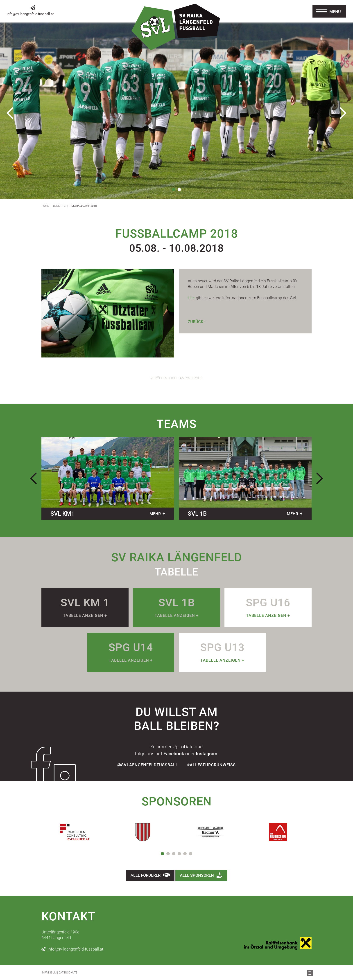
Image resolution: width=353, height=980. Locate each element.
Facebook (174, 754)
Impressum (49, 973)
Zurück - (197, 322)
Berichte (59, 206)
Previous (10, 113)
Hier (191, 298)
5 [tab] (185, 854)
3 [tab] (174, 854)
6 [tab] (191, 854)
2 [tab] (179, 190)
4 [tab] (179, 854)
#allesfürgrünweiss (211, 765)
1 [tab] (174, 190)
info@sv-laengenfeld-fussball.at (30, 14)
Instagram (207, 754)
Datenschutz (68, 973)
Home (45, 206)
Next (343, 113)
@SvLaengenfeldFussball (148, 765)
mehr (155, 514)
